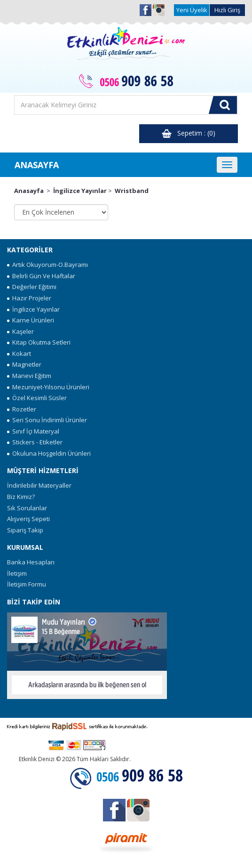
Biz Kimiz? (21, 497)
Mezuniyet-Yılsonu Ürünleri (48, 387)
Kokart (19, 354)
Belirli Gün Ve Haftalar (41, 276)
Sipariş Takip (25, 530)
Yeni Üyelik (192, 10)
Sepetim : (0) (189, 133)
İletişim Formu (27, 584)
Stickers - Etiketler (35, 442)
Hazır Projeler (29, 298)
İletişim (17, 573)
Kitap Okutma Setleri (39, 342)
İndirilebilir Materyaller (39, 485)
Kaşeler (20, 331)
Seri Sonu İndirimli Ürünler (47, 420)
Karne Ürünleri (31, 320)
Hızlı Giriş (227, 10)
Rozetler (22, 409)
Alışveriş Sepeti (28, 519)
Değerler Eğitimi (32, 287)
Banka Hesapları (31, 562)
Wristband (132, 191)
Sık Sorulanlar (27, 508)
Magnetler (24, 364)
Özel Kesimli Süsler (37, 398)
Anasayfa (29, 191)
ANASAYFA (37, 165)
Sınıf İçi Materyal (33, 431)
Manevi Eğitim (29, 376)
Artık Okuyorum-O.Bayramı (47, 265)
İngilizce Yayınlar (80, 191)
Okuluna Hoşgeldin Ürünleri (49, 453)
